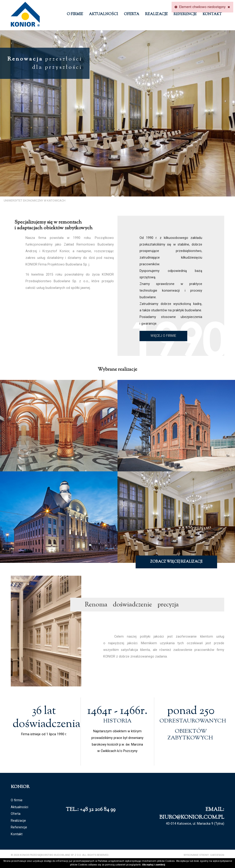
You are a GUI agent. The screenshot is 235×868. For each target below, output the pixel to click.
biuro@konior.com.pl (192, 817)
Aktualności (103, 14)
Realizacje (156, 14)
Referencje (185, 14)
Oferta (132, 14)
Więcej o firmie (163, 336)
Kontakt (212, 14)
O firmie (75, 14)
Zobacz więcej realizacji (176, 562)
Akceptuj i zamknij (154, 865)
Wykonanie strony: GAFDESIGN (204, 855)
